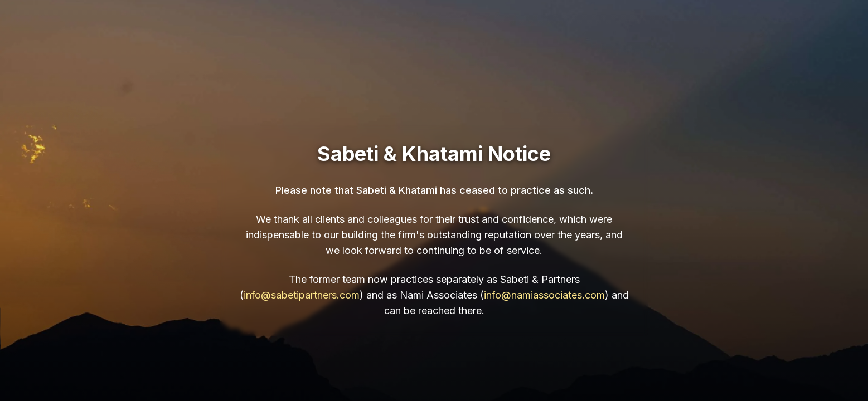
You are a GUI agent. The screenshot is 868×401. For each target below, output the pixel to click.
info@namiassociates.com (544, 295)
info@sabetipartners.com (302, 295)
